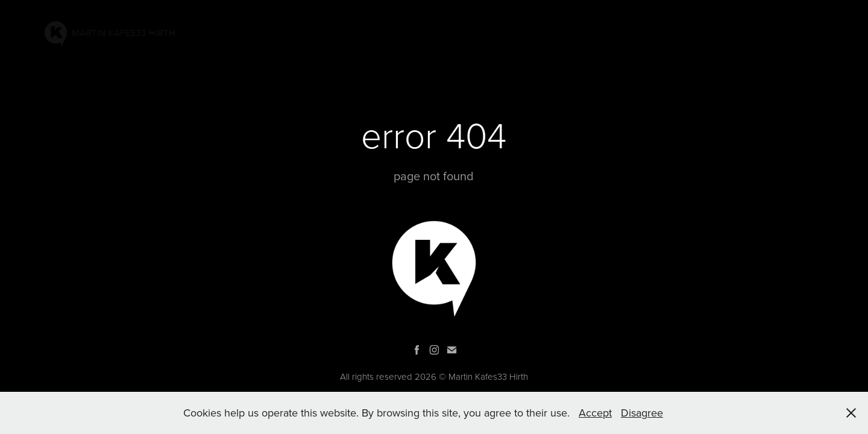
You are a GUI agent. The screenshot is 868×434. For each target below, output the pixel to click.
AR (636, 32)
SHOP (813, 32)
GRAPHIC (676, 32)
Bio (717, 32)
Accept (595, 413)
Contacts (763, 32)
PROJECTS (593, 32)
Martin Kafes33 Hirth (488, 376)
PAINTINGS (533, 32)
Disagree (642, 413)
